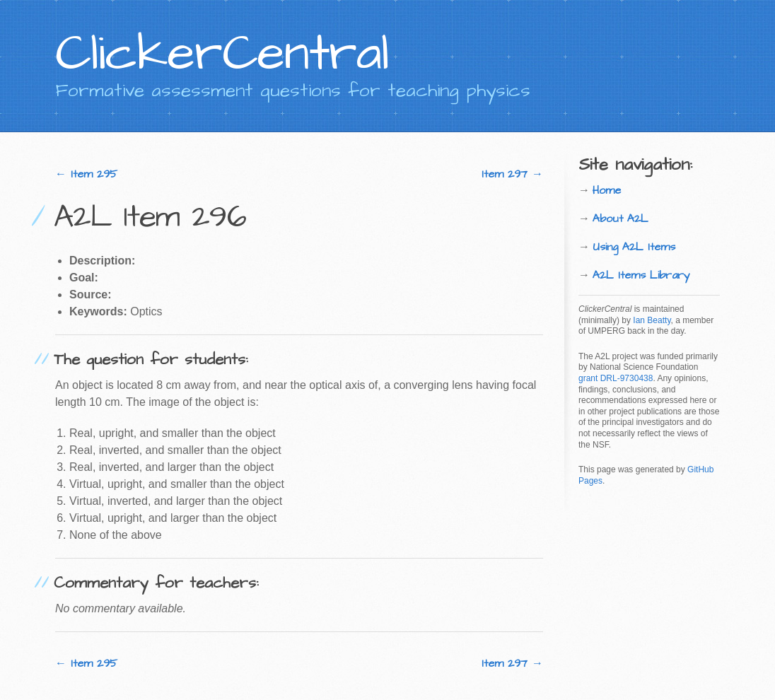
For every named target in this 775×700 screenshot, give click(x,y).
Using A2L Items (634, 247)
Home (607, 190)
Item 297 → (512, 174)
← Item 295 (86, 174)
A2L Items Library (641, 275)
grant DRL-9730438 (616, 378)
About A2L (620, 218)
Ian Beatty (652, 320)
